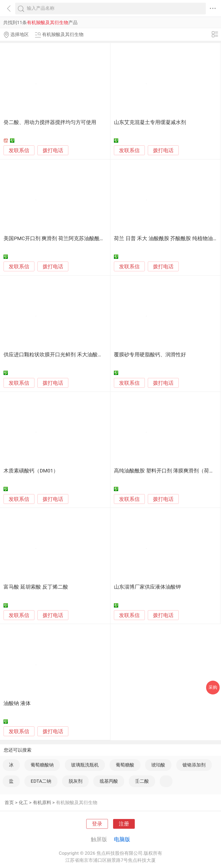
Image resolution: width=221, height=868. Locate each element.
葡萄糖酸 (125, 765)
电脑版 (122, 839)
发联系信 (19, 151)
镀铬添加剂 (194, 765)
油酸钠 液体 (17, 703)
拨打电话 (53, 150)
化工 (23, 802)
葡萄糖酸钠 (42, 765)
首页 (9, 802)
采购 (213, 687)
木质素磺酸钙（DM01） (31, 471)
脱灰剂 (76, 781)
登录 (97, 824)
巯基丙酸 (109, 781)
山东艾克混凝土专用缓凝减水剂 (150, 122)
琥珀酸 (158, 765)
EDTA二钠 (41, 781)
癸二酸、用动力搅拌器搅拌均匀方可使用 (50, 122)
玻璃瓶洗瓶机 (85, 765)
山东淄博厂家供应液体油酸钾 (147, 587)
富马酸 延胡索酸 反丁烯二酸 (36, 587)
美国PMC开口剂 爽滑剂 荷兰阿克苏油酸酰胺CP (57, 239)
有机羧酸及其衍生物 (77, 802)
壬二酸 (142, 781)
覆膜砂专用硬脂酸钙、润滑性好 (150, 355)
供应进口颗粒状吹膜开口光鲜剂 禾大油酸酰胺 (56, 355)
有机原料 (42, 802)
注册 (124, 824)
